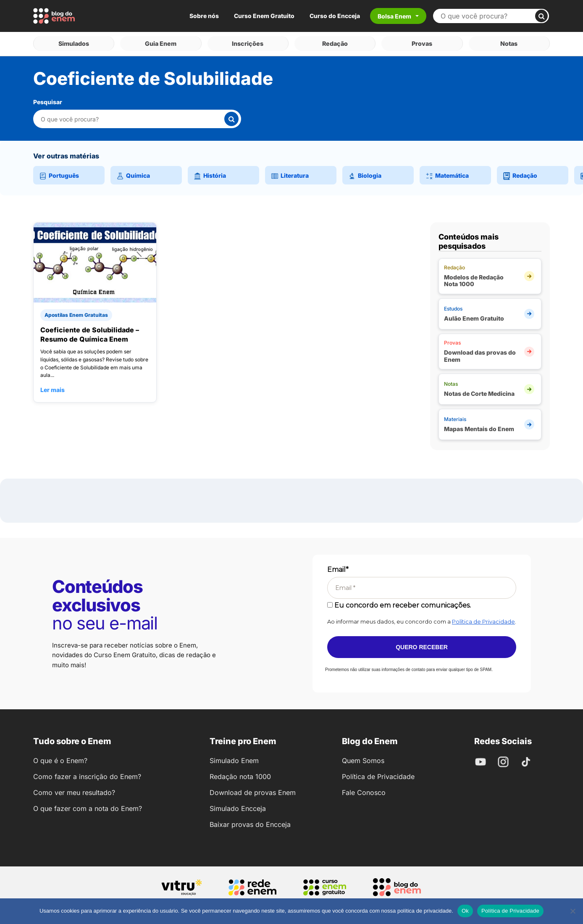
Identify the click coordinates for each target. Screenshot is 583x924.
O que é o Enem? (60, 758)
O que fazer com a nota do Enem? (88, 806)
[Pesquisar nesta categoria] (132, 117)
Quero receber (422, 645)
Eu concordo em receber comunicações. (399, 603)
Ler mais (53, 387)
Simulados (74, 42)
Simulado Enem (234, 758)
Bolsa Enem (394, 16)
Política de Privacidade (483, 619)
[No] (572, 911)
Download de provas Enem (253, 790)
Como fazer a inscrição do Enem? (87, 774)
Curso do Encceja (335, 16)
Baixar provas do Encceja (250, 822)
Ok (465, 911)
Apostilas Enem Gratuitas (76, 312)
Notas (509, 42)
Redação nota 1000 (240, 774)
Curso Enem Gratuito (264, 16)
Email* (338, 567)
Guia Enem (161, 42)
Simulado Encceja (238, 806)
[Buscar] (541, 16)
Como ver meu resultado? (74, 790)
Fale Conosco (364, 790)
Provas (422, 42)
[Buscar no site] (487, 16)
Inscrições (248, 42)
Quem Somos (363, 758)
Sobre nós (204, 16)
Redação (335, 42)
